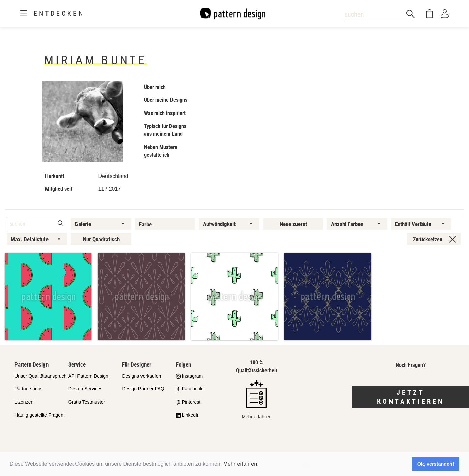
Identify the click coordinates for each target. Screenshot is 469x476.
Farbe (145, 224)
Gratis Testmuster (87, 402)
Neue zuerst (293, 224)
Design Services (85, 389)
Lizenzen (24, 402)
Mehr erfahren (256, 400)
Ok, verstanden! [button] (436, 464)
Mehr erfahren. (241, 464)
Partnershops (28, 389)
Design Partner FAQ (143, 389)
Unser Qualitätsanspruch (40, 376)
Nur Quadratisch (101, 239)
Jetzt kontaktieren (411, 397)
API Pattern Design (88, 376)
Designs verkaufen (142, 376)
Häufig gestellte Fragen (39, 415)
